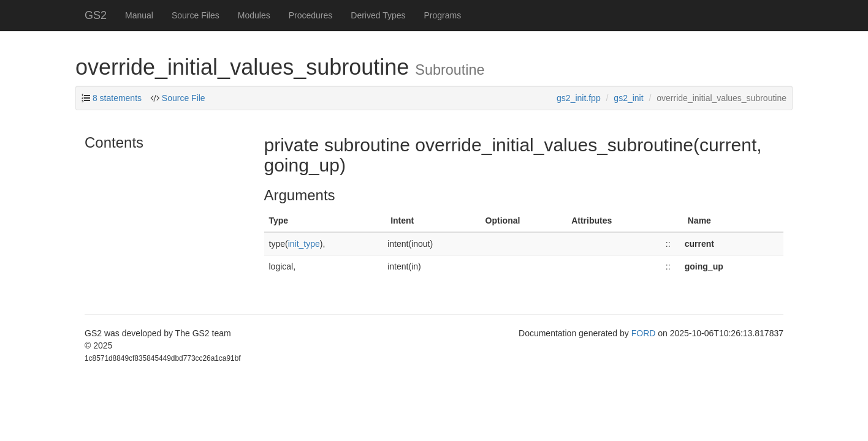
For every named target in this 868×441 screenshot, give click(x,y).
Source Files (196, 15)
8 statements (117, 98)
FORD (644, 333)
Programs (443, 15)
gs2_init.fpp (579, 98)
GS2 (96, 15)
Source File (184, 98)
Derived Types (378, 15)
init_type (304, 244)
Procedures (311, 15)
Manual (139, 15)
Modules (254, 15)
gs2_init (628, 98)
